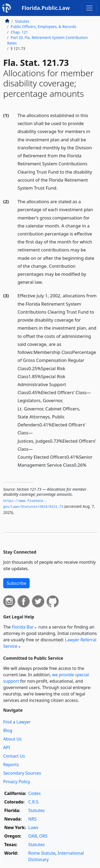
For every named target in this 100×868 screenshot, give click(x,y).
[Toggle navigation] (89, 8)
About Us (12, 739)
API (7, 747)
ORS (43, 836)
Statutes (22, 21)
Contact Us (14, 756)
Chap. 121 (19, 32)
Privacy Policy (17, 782)
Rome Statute (42, 853)
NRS (32, 819)
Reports (11, 765)
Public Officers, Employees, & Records (43, 27)
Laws (33, 827)
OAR (33, 836)
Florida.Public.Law (46, 8)
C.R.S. (34, 802)
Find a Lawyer (17, 722)
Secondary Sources (22, 773)
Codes (34, 793)
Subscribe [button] (16, 583)
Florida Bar (23, 627)
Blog (8, 730)
